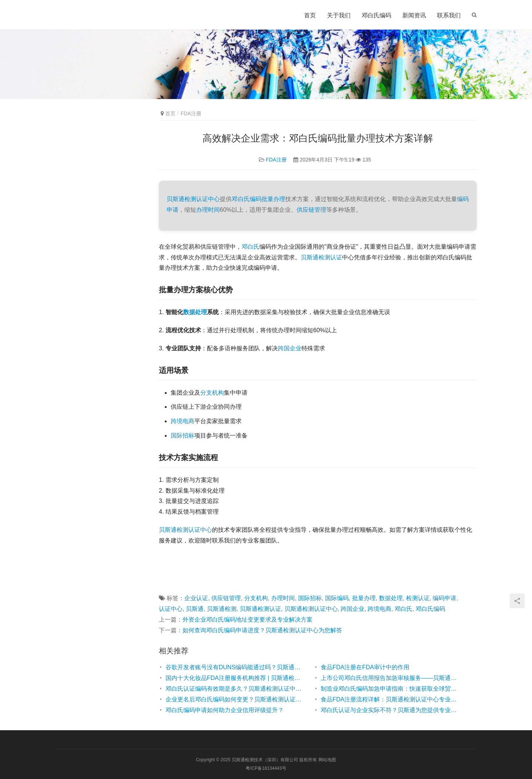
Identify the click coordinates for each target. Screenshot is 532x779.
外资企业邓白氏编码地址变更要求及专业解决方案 (248, 620)
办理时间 (208, 210)
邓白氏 (250, 247)
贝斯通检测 (174, 530)
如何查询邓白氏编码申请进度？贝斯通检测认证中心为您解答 (262, 630)
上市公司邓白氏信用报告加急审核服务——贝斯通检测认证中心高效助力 (391, 678)
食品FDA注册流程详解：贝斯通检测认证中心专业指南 (391, 699)
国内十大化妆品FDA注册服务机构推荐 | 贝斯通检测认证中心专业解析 (236, 678)
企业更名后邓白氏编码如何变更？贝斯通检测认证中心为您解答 (236, 699)
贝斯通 (195, 609)
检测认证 (418, 598)
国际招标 (183, 436)
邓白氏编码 (376, 15)
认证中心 (200, 530)
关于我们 (339, 15)
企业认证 (196, 598)
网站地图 (327, 760)
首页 (310, 15)
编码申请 (444, 598)
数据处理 (195, 312)
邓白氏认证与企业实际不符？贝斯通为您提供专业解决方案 (391, 710)
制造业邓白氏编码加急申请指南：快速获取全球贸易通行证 (391, 689)
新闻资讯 (414, 15)
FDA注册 (276, 160)
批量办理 (273, 199)
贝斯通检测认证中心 (193, 199)
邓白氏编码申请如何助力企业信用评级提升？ (225, 710)
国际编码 (337, 598)
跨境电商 (183, 421)
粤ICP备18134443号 (266, 768)
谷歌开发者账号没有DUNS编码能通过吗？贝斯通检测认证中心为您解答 (236, 667)
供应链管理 (311, 210)
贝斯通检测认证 (321, 257)
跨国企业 (290, 348)
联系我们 (449, 15)
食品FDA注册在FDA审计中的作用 (365, 667)
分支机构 (212, 393)
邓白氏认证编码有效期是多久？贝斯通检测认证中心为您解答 (236, 689)
